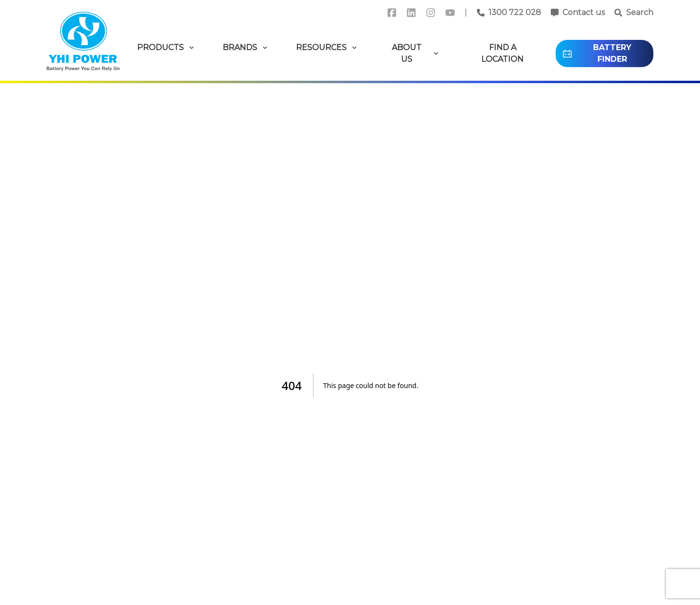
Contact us (584, 12)
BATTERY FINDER (596, 53)
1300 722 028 (515, 12)
